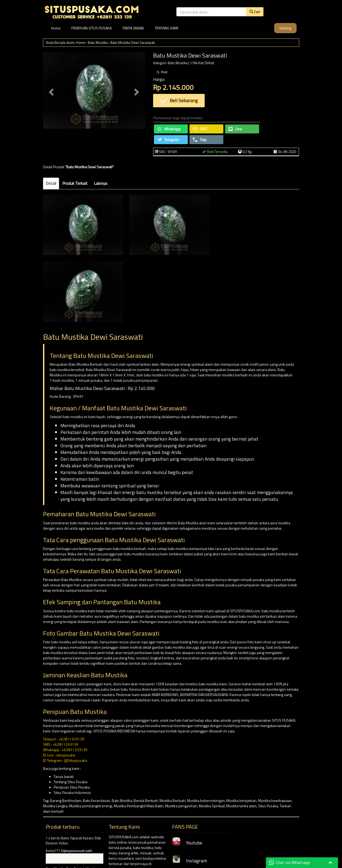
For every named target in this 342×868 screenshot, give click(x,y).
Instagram (190, 861)
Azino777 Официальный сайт (69, 851)
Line (235, 129)
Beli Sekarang (179, 101)
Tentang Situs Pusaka (71, 782)
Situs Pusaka (268, 806)
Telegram (168, 139)
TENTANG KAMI (166, 28)
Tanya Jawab (64, 776)
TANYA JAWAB (133, 28)
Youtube (187, 843)
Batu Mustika (98, 43)
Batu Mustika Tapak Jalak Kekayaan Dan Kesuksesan (72, 859)
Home (56, 28)
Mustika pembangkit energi (91, 806)
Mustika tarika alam (241, 806)
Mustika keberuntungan (206, 800)
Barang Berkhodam (66, 800)
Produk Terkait (75, 183)
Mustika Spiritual (212, 806)
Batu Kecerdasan (96, 800)
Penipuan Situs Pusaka (72, 787)
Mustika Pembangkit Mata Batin (139, 806)
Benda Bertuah (146, 800)
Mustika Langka (55, 806)
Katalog (285, 28)
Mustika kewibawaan (275, 800)
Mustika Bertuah (172, 800)
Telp (200, 139)
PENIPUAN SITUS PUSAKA (92, 28)
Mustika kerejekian (241, 800)
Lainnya (101, 183)
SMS (200, 129)
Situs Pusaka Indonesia (72, 792)
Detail (51, 183)
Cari (255, 12)
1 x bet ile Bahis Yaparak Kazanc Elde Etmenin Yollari (73, 841)
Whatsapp (169, 129)
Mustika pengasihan (181, 806)
